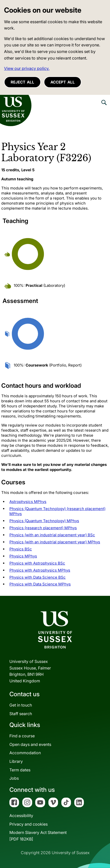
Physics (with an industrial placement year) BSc (52, 535)
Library (16, 761)
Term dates (20, 770)
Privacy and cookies (29, 824)
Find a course (22, 736)
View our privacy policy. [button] (27, 68)
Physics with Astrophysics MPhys (40, 570)
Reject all (22, 82)
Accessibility (21, 816)
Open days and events (30, 744)
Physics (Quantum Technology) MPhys (44, 521)
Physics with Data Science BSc (38, 577)
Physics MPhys (23, 556)
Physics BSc (21, 549)
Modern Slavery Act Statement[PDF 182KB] (38, 836)
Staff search (21, 714)
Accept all (63, 82)
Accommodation (25, 753)
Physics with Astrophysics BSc (37, 563)
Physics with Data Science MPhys (40, 584)
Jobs (14, 778)
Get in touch (21, 705)
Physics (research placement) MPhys (43, 528)
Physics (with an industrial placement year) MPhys (55, 542)
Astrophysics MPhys (28, 502)
